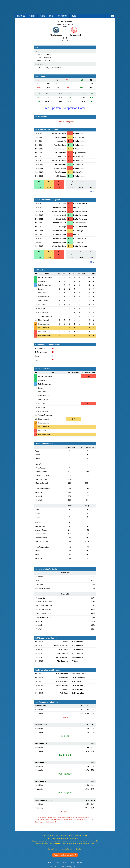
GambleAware (52, 849)
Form (52, 16)
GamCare (79, 849)
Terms (64, 862)
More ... (93, 192)
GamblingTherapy (66, 849)
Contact (80, 862)
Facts (42, 16)
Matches (21, 16)
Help (49, 862)
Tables (32, 16)
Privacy (57, 862)
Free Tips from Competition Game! (65, 108)
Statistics (63, 16)
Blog (74, 16)
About (72, 862)
